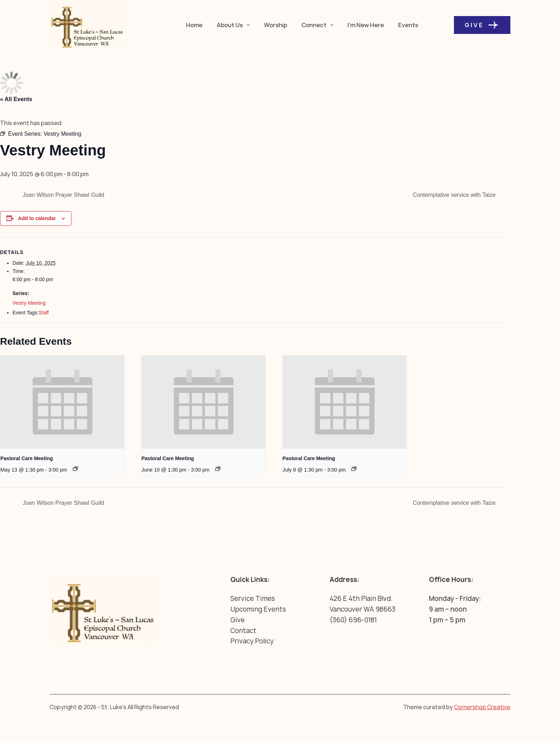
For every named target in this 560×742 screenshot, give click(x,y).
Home (194, 25)
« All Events (16, 99)
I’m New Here (366, 25)
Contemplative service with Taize (455, 195)
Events (408, 25)
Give (482, 25)
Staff (44, 313)
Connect (319, 25)
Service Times (253, 599)
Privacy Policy (252, 641)
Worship (276, 25)
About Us (235, 25)
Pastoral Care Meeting (27, 458)
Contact (243, 631)
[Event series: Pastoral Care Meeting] (75, 469)
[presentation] (62, 402)
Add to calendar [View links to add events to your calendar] (37, 218)
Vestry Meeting (29, 303)
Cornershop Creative (482, 707)
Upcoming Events (258, 609)
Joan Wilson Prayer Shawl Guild (63, 195)
